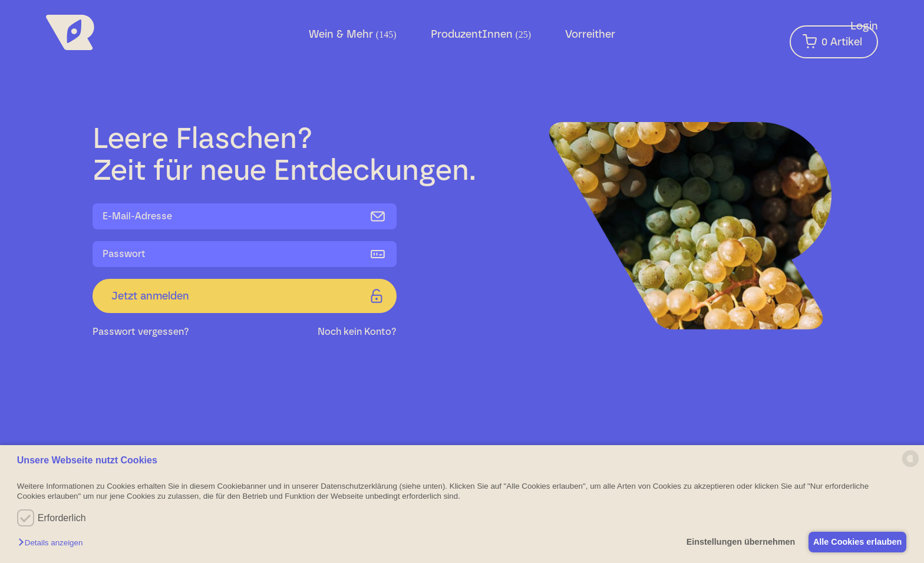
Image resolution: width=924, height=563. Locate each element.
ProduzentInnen (481, 34)
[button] (53, 543)
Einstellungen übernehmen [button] (733, 542)
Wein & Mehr (353, 34)
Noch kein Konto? (357, 332)
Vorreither (590, 34)
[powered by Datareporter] (910, 466)
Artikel (832, 41)
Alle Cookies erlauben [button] (854, 542)
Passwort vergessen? (141, 332)
